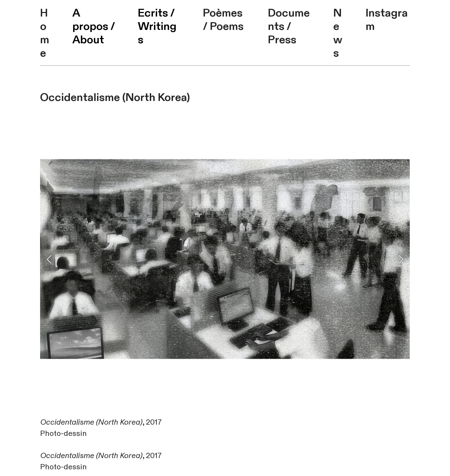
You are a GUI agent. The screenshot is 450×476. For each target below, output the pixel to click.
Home (45, 33)
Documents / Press (289, 26)
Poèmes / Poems (223, 20)
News (338, 33)
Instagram (387, 20)
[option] (225, 259)
